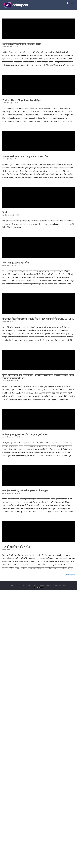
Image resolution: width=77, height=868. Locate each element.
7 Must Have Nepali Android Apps (22, 156)
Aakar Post (14, 863)
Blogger (65, 863)
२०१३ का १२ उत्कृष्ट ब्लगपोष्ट (16, 402)
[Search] (68, 3)
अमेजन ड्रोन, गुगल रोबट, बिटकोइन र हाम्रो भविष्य (26, 657)
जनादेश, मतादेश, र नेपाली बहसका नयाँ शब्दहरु (25, 741)
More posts (70, 853)
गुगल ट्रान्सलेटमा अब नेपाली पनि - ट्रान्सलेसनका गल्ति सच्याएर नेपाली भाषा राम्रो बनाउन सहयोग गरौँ (38, 571)
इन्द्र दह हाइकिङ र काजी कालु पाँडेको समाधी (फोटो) (27, 240)
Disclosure (49, 863)
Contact (41, 863)
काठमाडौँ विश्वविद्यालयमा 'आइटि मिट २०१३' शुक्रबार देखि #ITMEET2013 (38, 485)
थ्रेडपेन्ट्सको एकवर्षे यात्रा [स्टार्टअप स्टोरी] (22, 72)
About (35, 863)
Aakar (30, 863)
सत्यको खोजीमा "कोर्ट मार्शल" (17, 825)
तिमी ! (5, 323)
